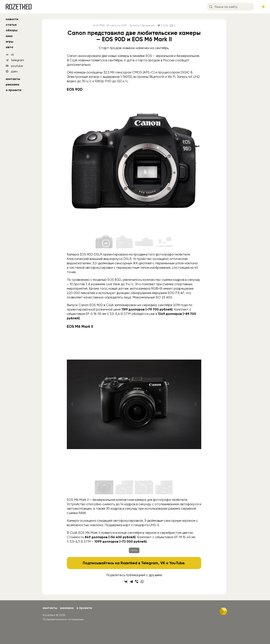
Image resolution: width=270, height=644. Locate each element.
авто (10, 47)
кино (9, 36)
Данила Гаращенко (142, 25)
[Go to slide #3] (144, 242)
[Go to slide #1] (104, 242)
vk (12, 55)
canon (134, 550)
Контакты (13, 79)
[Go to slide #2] (124, 242)
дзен (14, 71)
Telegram (150, 563)
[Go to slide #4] (164, 242)
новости (12, 19)
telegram (17, 60)
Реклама (12, 84)
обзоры (12, 30)
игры (10, 41)
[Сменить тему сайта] (263, 7)
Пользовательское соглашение (63, 619)
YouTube (177, 563)
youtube (17, 66)
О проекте (14, 90)
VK (163, 563)
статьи (11, 25)
